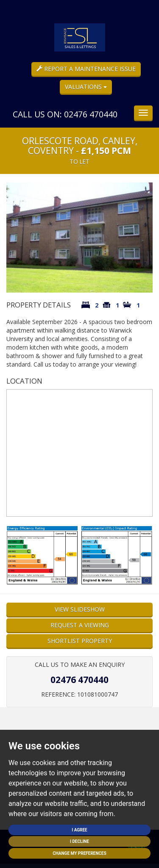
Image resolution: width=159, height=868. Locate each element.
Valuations (86, 87)
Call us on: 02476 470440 (65, 114)
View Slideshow (80, 609)
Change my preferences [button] (79, 853)
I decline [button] (79, 841)
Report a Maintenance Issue (86, 69)
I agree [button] (79, 830)
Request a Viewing (80, 625)
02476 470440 (79, 680)
